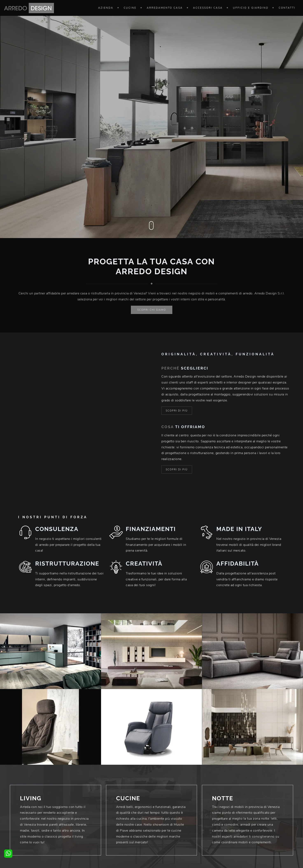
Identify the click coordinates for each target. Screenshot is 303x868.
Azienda (106, 8)
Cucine (130, 8)
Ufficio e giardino (251, 8)
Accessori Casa (208, 8)
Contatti (287, 8)
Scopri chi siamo (152, 310)
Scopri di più (177, 411)
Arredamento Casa (165, 8)
